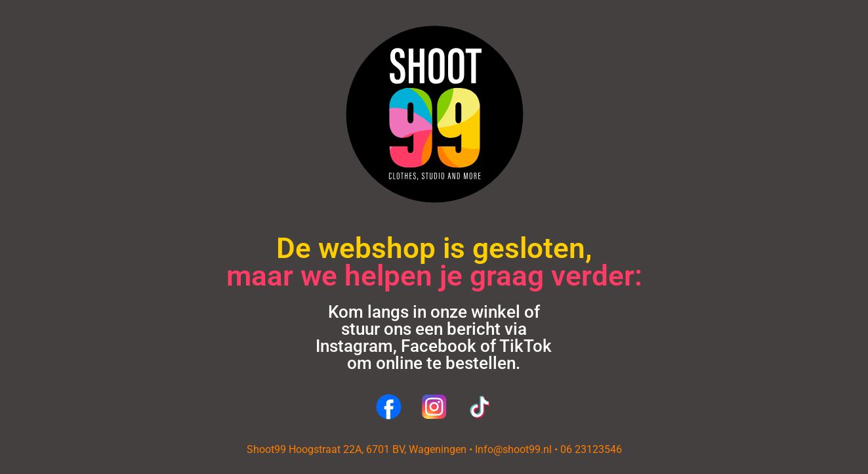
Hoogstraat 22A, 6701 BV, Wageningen (378, 449)
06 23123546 (591, 449)
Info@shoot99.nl (513, 449)
